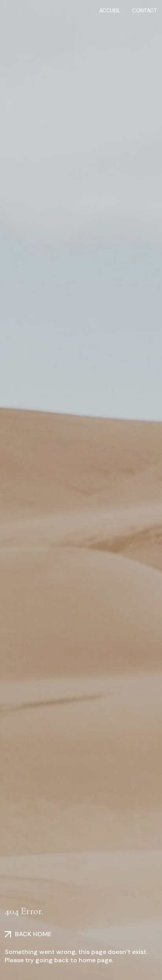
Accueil (110, 10)
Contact (145, 10)
